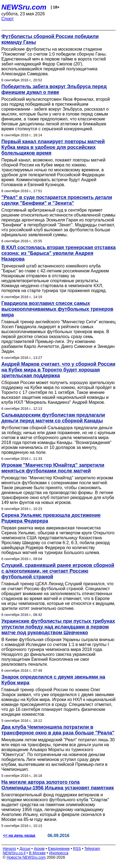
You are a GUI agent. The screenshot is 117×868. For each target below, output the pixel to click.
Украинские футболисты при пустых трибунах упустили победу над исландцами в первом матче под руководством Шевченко (58, 627)
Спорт (8, 19)
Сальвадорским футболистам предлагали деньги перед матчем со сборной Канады (53, 418)
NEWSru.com (24, 7)
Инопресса (59, 853)
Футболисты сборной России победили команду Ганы (50, 39)
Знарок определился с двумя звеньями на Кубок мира (53, 680)
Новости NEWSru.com (26, 857)
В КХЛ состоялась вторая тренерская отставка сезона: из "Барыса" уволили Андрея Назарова (58, 253)
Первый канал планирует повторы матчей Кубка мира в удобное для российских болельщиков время (53, 147)
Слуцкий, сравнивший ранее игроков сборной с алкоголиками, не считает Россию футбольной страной (58, 571)
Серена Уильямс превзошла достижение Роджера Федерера (51, 518)
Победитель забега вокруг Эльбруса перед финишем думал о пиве (54, 89)
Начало (9, 849)
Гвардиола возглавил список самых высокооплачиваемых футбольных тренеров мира (57, 309)
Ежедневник (59, 849)
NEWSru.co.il (14, 853)
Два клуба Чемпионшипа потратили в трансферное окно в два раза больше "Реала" (58, 730)
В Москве (37, 853)
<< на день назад (19, 835)
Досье (25, 849)
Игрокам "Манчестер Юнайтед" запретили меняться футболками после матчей (53, 468)
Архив (39, 849)
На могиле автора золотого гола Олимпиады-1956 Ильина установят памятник (58, 785)
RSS (77, 849)
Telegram (92, 849)
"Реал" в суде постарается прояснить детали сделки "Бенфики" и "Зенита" (57, 200)
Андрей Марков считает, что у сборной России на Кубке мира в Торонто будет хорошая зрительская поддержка (58, 370)
